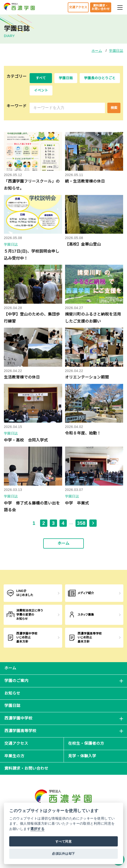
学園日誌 (116, 51)
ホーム (97, 51)
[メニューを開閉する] (120, 7)
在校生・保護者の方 (86, 743)
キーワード (17, 106)
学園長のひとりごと (100, 78)
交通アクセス (78, 7)
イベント (41, 90)
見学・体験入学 (82, 756)
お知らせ (12, 693)
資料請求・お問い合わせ (101, 7)
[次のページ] (93, 523)
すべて (41, 78)
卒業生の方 (14, 756)
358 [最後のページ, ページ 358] (81, 523)
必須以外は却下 (63, 854)
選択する (37, 829)
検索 (114, 108)
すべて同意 (63, 841)
